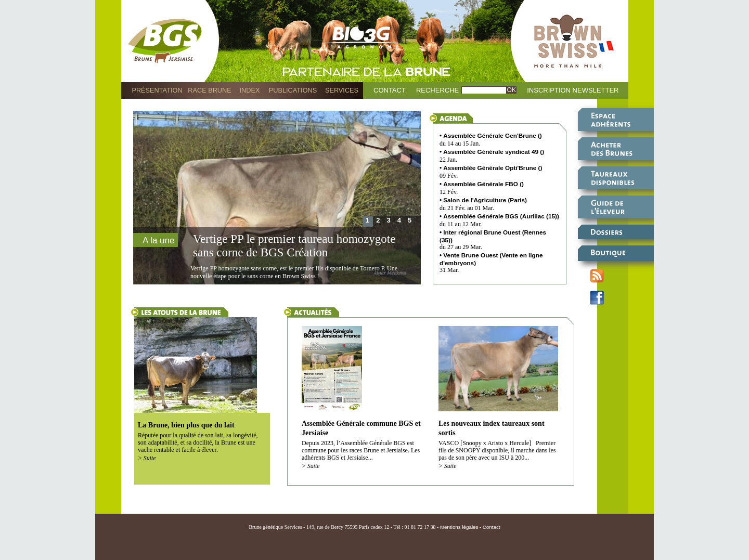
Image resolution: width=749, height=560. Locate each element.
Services (342, 90)
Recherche (437, 90)
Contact (390, 90)
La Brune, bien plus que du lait (186, 425)
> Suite (147, 458)
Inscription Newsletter (573, 90)
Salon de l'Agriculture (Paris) (485, 200)
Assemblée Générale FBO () (483, 184)
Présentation (157, 90)
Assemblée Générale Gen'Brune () (493, 135)
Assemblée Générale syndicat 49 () (494, 152)
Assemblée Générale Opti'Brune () (493, 168)
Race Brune (210, 90)
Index (250, 90)
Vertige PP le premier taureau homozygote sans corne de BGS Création (294, 246)
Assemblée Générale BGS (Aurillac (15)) (501, 216)
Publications (293, 90)
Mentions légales (459, 527)
